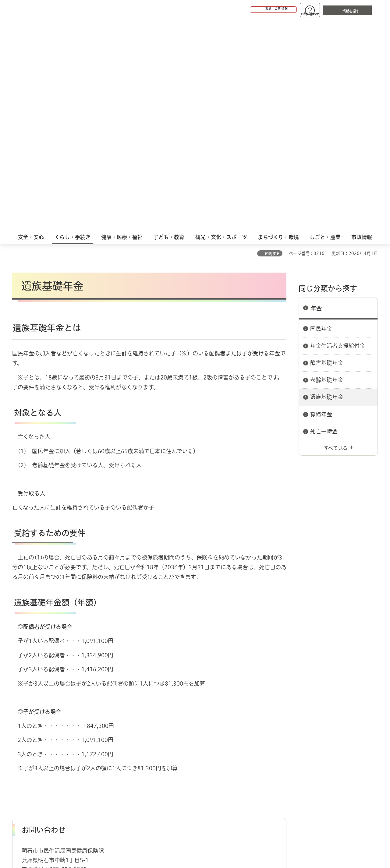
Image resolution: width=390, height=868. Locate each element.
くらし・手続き (45, 724)
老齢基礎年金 (327, 169)
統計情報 (213, 838)
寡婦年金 (321, 203)
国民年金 (321, 118)
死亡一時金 (324, 221)
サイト (337, 745)
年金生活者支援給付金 (338, 135)
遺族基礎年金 (327, 186)
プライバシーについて (233, 745)
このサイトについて (62, 745)
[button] (250, 10)
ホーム (18, 724)
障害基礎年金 (327, 152)
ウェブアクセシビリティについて (147, 745)
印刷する (272, 43)
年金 (316, 97)
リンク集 (293, 745)
